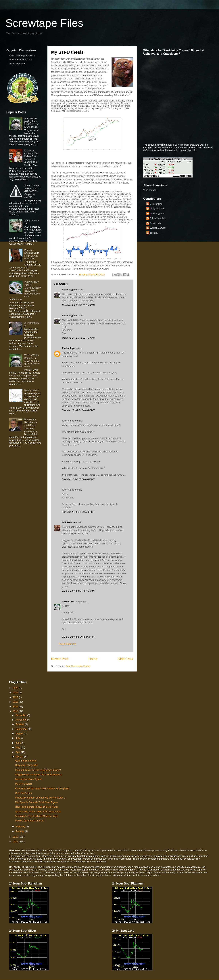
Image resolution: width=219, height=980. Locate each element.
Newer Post (60, 659)
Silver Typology (17, 64)
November (22, 720)
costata (154, 233)
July (18, 738)
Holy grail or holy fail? (26, 765)
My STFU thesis (23, 784)
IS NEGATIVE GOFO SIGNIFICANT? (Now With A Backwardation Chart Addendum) (25, 291)
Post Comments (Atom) (78, 666)
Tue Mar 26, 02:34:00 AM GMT (78, 410)
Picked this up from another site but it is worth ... (40, 798)
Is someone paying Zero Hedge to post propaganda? (32, 123)
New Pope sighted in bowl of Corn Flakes (37, 807)
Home (93, 659)
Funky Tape (69, 348)
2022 (16, 693)
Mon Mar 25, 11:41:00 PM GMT (79, 338)
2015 (16, 702)
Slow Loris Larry (71, 601)
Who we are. (150, 190)
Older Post (125, 659)
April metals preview (26, 761)
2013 (16, 711)
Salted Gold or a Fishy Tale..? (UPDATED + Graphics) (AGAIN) (32, 191)
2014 (16, 706)
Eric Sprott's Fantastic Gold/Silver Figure (36, 802)
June (19, 743)
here (196, 148)
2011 (16, 842)
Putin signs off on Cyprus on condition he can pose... (43, 788)
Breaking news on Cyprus (28, 779)
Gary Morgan (157, 209)
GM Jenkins (69, 522)
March (19, 757)
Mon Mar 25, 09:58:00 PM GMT (79, 305)
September (22, 729)
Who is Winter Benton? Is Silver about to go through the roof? (32, 361)
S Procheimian (158, 218)
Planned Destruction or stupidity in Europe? (38, 770)
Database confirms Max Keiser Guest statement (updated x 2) (31, 156)
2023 (16, 688)
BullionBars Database (21, 59)
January (20, 831)
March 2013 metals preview (29, 821)
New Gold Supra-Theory (22, 55)
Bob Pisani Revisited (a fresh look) (31, 422)
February (21, 826)
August (20, 734)
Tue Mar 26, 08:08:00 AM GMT (78, 512)
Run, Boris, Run (23, 793)
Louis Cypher (70, 289)
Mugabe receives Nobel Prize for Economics (38, 775)
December (22, 715)
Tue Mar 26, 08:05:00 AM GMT (78, 479)
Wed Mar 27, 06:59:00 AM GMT (79, 591)
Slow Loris (155, 223)
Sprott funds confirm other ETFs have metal (38, 812)
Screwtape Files (44, 23)
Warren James (157, 228)
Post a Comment (67, 644)
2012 (16, 837)
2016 (16, 697)
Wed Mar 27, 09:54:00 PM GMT (79, 637)
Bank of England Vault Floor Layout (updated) (32, 254)
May (18, 747)
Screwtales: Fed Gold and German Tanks (37, 816)
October (20, 724)
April (18, 752)
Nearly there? (31, 390)
